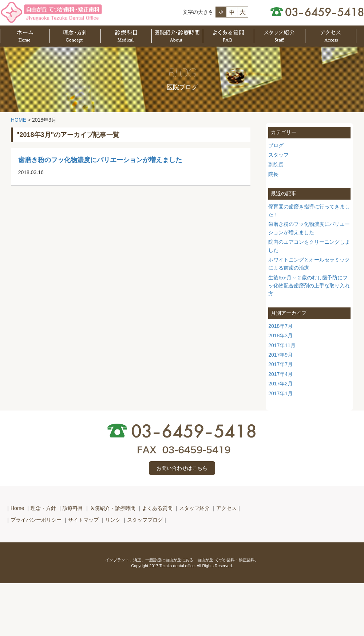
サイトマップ (83, 520)
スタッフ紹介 (194, 508)
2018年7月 (280, 326)
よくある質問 (157, 508)
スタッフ (278, 155)
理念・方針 (43, 508)
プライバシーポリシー (36, 520)
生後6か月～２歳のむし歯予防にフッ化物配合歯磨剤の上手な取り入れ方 (309, 286)
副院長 (276, 165)
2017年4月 (280, 374)
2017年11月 (282, 345)
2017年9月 (280, 355)
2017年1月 (280, 393)
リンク (113, 520)
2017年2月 (280, 384)
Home (17, 508)
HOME (19, 120)
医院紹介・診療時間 (112, 508)
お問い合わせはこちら (182, 468)
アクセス (226, 508)
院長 (273, 174)
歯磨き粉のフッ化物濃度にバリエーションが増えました (100, 160)
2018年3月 (280, 335)
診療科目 (73, 508)
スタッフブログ (145, 520)
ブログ (276, 145)
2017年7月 (280, 364)
